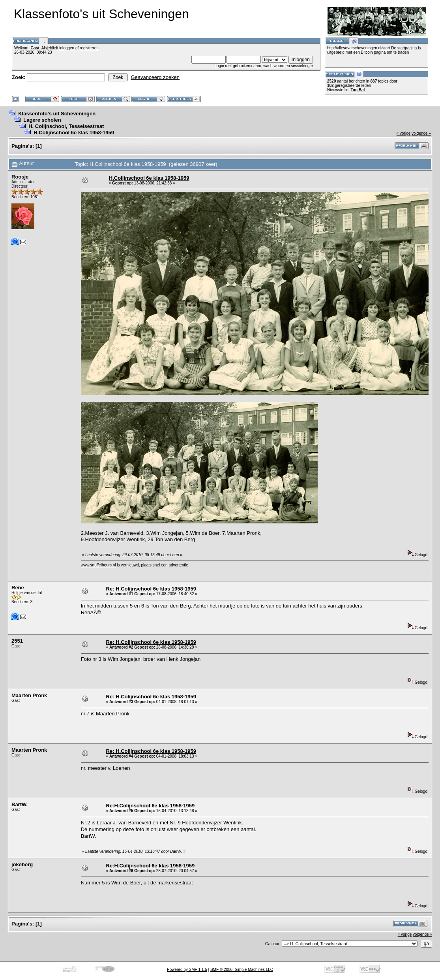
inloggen (67, 48)
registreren (89, 48)
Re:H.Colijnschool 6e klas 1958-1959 (151, 806)
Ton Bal (358, 90)
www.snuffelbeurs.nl (98, 565)
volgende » (421, 133)
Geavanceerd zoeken (155, 77)
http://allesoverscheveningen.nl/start (359, 48)
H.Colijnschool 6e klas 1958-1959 (74, 133)
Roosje (20, 177)
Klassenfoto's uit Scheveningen (57, 114)
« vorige (404, 133)
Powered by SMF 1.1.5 (187, 970)
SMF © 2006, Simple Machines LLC (242, 970)
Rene (18, 588)
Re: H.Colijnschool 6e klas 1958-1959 (151, 589)
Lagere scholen (42, 120)
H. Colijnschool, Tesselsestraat (66, 126)
